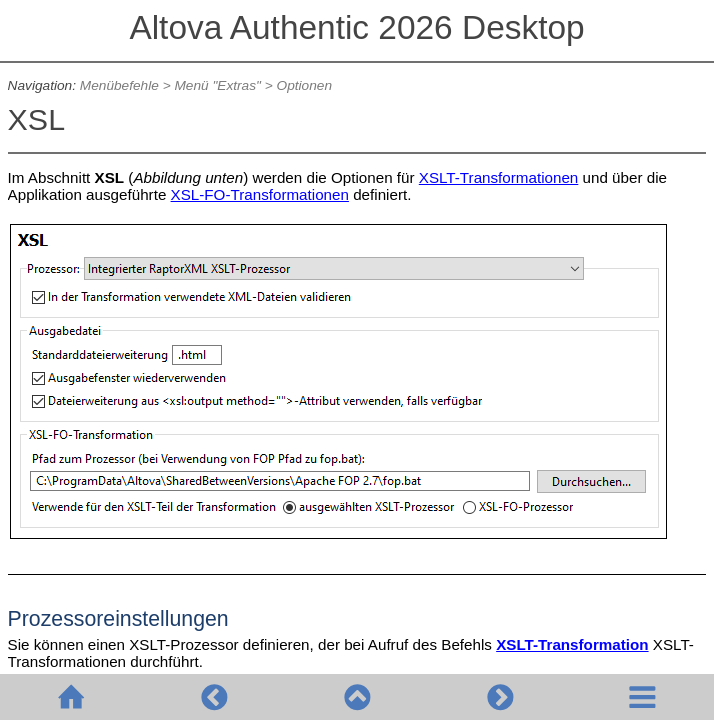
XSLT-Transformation (572, 644)
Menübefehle (119, 85)
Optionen (305, 85)
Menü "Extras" (217, 85)
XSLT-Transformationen (499, 177)
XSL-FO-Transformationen (260, 194)
